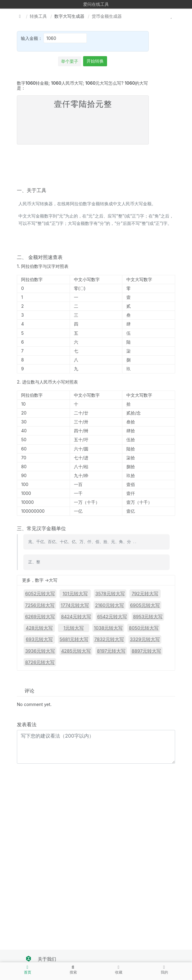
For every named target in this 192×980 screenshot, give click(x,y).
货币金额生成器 (107, 16)
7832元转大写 (109, 639)
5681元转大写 (74, 639)
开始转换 (95, 61)
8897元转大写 (146, 651)
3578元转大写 (110, 594)
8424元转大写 (76, 617)
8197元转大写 (111, 651)
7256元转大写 (40, 605)
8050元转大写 (144, 628)
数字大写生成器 (69, 16)
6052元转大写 (40, 594)
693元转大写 (39, 639)
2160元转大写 (109, 605)
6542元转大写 (112, 617)
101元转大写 (75, 594)
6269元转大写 (40, 617)
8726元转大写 (40, 662)
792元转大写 (145, 594)
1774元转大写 (75, 605)
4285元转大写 (76, 651)
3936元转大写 (40, 651)
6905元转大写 (145, 605)
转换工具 (38, 16)
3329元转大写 (145, 639)
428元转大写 (39, 628)
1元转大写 (74, 628)
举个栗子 (70, 61)
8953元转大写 (148, 617)
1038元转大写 (108, 628)
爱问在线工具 (96, 4)
